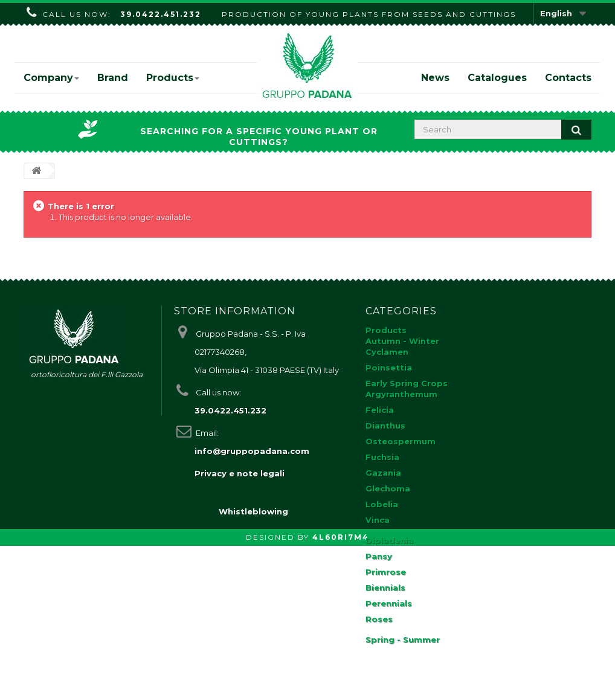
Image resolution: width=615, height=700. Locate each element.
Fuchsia (382, 457)
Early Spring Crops (407, 383)
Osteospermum (401, 441)
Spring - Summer (403, 640)
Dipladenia (389, 540)
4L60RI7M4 (341, 691)
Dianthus (385, 426)
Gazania (383, 473)
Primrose (386, 572)
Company (51, 78)
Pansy (379, 556)
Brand (113, 78)
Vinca (378, 520)
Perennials (389, 603)
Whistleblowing (253, 666)
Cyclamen (387, 352)
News (435, 78)
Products (173, 78)
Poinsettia (389, 368)
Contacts (568, 78)
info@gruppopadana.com (252, 451)
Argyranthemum (401, 394)
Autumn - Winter (402, 341)
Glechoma (388, 488)
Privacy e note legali (240, 473)
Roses (379, 619)
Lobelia (382, 504)
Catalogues (497, 78)
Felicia (380, 410)
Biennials (385, 588)
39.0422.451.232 (161, 14)
